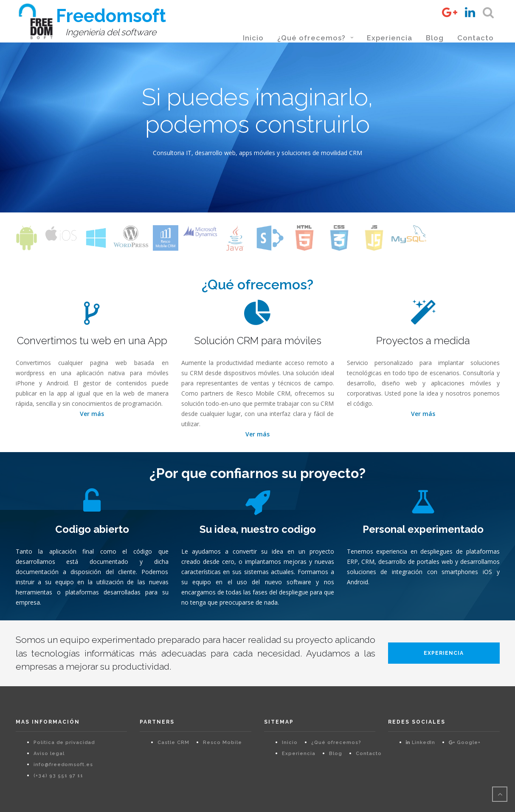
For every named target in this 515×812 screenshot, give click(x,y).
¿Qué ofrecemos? (311, 38)
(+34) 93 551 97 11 (58, 776)
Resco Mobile (222, 743)
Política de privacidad (64, 743)
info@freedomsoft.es (63, 765)
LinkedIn (421, 743)
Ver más (92, 414)
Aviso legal (49, 754)
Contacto (476, 38)
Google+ (465, 743)
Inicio (253, 38)
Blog (435, 38)
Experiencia (390, 38)
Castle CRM (173, 743)
